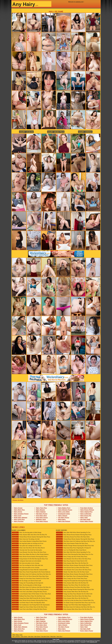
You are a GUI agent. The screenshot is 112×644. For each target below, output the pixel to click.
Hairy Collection (86, 514)
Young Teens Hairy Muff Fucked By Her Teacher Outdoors (31, 598)
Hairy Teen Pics (41, 508)
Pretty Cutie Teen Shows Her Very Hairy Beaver (28, 548)
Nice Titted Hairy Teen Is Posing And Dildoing (72, 576)
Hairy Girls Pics (19, 519)
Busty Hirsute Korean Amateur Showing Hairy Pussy (30, 557)
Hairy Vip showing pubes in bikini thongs (27, 532)
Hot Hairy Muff (85, 519)
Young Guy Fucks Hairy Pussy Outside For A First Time (30, 578)
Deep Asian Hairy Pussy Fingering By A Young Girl (73, 548)
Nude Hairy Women (21, 517)
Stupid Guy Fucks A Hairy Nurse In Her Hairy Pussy (29, 607)
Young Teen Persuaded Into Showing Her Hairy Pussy (74, 581)
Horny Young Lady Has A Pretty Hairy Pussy (72, 557)
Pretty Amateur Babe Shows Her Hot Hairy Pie (72, 563)
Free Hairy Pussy (42, 521)
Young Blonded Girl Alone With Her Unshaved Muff (29, 570)
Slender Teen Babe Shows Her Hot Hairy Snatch (72, 572)
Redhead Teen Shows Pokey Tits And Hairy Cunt (29, 596)
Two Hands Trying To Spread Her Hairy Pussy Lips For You (76, 603)
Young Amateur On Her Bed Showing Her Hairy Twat (30, 559)
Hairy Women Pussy (65, 510)
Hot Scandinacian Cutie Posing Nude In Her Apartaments (31, 605)
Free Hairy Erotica (86, 508)
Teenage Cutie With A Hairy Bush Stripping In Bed (73, 605)
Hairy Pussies (19, 521)
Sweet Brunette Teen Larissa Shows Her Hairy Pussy (74, 570)
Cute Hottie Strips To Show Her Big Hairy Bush (28, 603)
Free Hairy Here (41, 516)
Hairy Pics (59, 636)
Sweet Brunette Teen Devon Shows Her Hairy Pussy (74, 559)
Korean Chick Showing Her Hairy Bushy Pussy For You (75, 554)
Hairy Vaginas (41, 512)
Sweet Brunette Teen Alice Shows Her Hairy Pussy (29, 552)
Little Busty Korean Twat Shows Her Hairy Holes (73, 537)
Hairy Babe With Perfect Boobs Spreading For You (73, 532)
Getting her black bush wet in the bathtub (26, 561)
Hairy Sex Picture (64, 521)
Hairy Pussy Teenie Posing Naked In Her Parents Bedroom (31, 572)
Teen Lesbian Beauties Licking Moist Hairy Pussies (29, 541)
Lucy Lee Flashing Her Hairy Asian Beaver (71, 550)
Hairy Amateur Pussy (21, 514)
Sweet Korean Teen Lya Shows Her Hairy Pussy (72, 568)
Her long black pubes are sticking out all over (28, 543)
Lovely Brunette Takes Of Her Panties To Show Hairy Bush (31, 594)
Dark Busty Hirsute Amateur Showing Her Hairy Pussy (74, 565)
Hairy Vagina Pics (86, 512)
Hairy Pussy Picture (87, 510)
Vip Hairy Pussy (64, 517)
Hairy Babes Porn (64, 508)
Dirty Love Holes (64, 512)
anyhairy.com (93, 642)
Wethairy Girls (41, 519)
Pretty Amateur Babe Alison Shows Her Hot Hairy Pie (74, 609)
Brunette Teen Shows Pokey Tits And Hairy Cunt (73, 585)
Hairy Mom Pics (56, 132)
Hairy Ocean (26, 132)
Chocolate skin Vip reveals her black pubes (27, 550)
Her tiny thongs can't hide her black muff (26, 581)
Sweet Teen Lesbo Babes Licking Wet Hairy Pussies (29, 592)
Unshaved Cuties (64, 514)
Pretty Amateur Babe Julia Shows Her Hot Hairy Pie (29, 535)
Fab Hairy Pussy (42, 514)
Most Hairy (62, 519)
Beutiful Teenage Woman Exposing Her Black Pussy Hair (75, 546)
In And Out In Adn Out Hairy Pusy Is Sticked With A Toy (75, 600)
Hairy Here (31, 636)
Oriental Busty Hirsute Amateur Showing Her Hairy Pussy (31, 537)
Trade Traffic (56, 639)
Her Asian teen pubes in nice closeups (26, 563)
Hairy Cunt (18, 516)
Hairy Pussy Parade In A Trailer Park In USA (72, 561)
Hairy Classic (63, 516)
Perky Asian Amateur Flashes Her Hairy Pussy (72, 543)
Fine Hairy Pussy (42, 517)
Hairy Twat (84, 517)
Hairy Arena (85, 132)
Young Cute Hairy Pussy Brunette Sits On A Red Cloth (74, 594)
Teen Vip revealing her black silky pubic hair (27, 565)
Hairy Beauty (40, 510)
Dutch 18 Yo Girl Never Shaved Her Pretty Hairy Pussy (30, 576)
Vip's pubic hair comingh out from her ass (27, 546)
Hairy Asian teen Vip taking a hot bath (26, 539)
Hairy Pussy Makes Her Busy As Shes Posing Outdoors (30, 554)
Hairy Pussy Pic (86, 516)
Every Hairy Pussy (87, 521)
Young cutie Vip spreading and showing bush (27, 583)
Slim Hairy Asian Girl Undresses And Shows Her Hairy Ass (31, 574)
